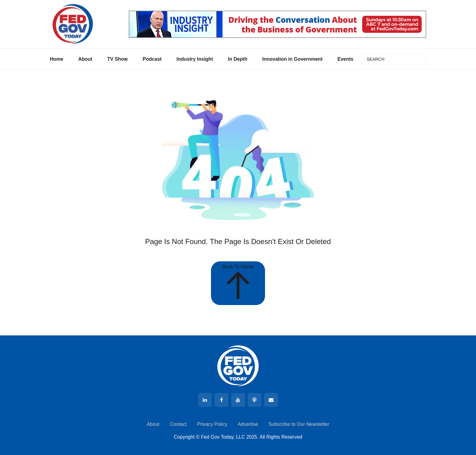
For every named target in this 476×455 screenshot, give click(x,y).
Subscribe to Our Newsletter (299, 424)
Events (345, 59)
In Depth (238, 59)
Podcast (152, 59)
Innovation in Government (292, 59)
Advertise (248, 424)
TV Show (117, 59)
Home (56, 59)
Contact (178, 424)
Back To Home (238, 283)
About (85, 59)
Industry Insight (195, 59)
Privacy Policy (212, 424)
